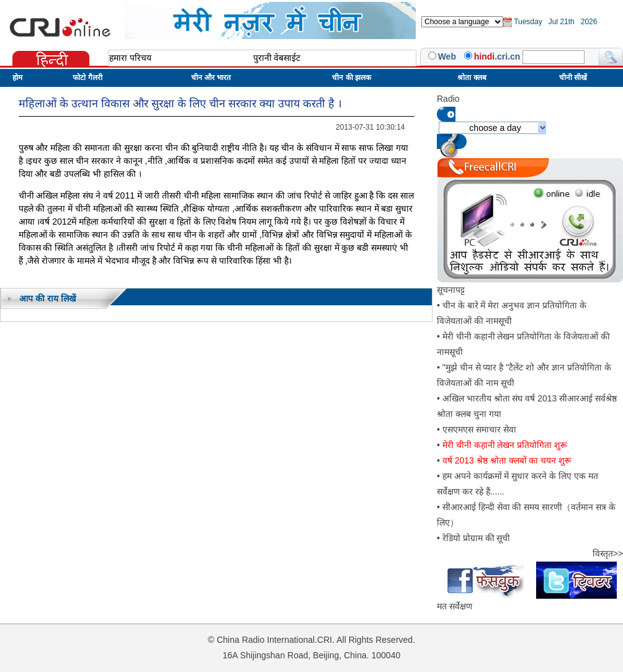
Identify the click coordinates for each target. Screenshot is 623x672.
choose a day (495, 128)
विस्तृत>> (608, 553)
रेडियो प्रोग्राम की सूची (477, 538)
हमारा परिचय (130, 58)
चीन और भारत (211, 78)
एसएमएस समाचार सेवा (479, 429)
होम (17, 78)
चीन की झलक (352, 78)
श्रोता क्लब (472, 78)
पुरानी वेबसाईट (277, 58)
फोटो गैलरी (87, 78)
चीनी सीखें (573, 78)
